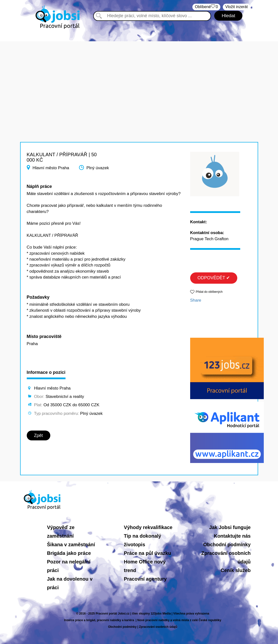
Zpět (39, 435)
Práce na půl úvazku (147, 553)
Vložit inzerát (237, 7)
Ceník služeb (236, 570)
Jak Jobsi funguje (230, 527)
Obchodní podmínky (227, 545)
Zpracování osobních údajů (158, 627)
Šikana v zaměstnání (71, 545)
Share (196, 300)
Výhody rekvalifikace (148, 527)
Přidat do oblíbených (209, 292)
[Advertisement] (139, 76)
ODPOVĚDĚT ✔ (214, 278)
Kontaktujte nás (232, 536)
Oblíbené (206, 7)
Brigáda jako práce (69, 553)
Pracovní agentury (145, 579)
